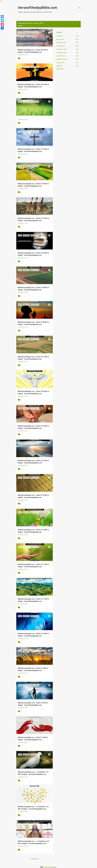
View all (20, 26)
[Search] (80, 8)
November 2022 (62, 53)
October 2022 (61, 56)
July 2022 (59, 66)
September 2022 (62, 59)
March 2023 (60, 39)
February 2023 (61, 43)
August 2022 (61, 63)
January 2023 (61, 46)
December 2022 (62, 49)
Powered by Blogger (48, 867)
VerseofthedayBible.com (37, 7)
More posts (35, 859)
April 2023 (60, 36)
